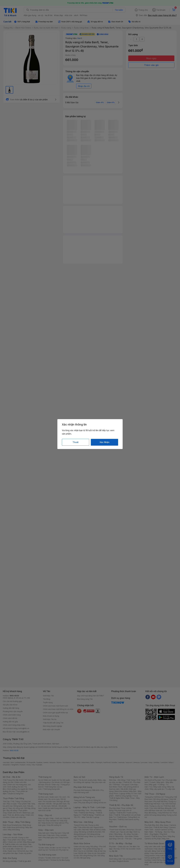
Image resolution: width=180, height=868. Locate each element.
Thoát (76, 442)
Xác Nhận (104, 442)
